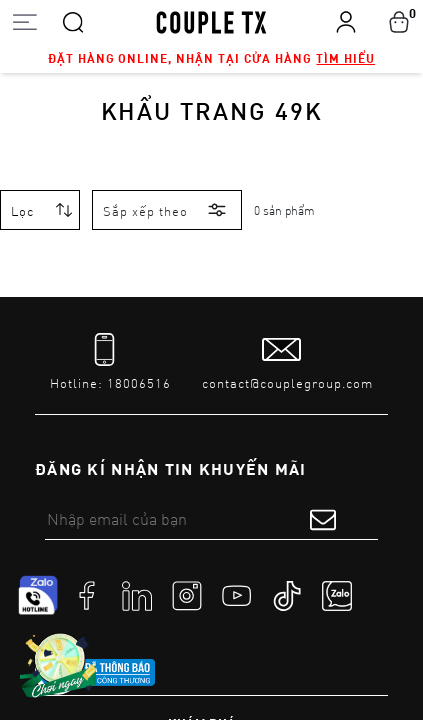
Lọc (22, 211)
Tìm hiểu (345, 58)
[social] (87, 595)
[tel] (110, 362)
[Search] (73, 21)
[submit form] (323, 519)
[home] (211, 21)
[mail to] (287, 362)
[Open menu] (24, 21)
